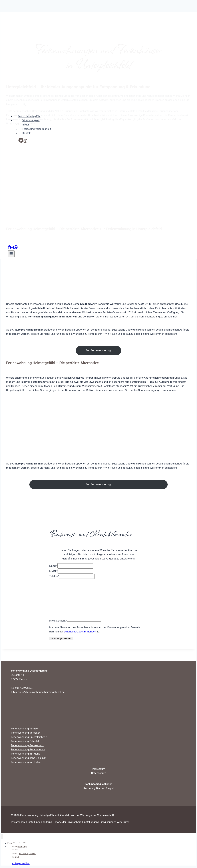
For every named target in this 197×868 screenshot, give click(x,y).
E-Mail (53, 571)
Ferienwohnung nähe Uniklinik (28, 758)
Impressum (98, 769)
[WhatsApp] (16, 248)
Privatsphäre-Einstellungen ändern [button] (31, 822)
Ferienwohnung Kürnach (25, 729)
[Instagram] (25, 142)
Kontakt (27, 133)
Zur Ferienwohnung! (98, 350)
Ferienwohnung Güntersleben (28, 749)
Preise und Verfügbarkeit (37, 129)
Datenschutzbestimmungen (80, 632)
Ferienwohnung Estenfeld (26, 741)
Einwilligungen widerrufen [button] (114, 822)
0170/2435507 (25, 688)
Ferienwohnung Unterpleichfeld (29, 737)
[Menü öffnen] (11, 254)
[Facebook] (21, 142)
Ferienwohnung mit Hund (26, 754)
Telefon (54, 576)
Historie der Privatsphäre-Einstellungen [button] (75, 822)
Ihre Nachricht (58, 621)
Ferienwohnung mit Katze (26, 762)
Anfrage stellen (21, 863)
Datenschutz (99, 773)
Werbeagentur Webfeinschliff (97, 815)
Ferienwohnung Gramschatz (27, 745)
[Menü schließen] (2, 836)
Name (53, 566)
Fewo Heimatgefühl (29, 116)
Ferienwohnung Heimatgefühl (37, 815)
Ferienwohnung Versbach (26, 733)
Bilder (26, 125)
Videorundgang (29, 121)
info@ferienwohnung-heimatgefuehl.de (42, 692)
